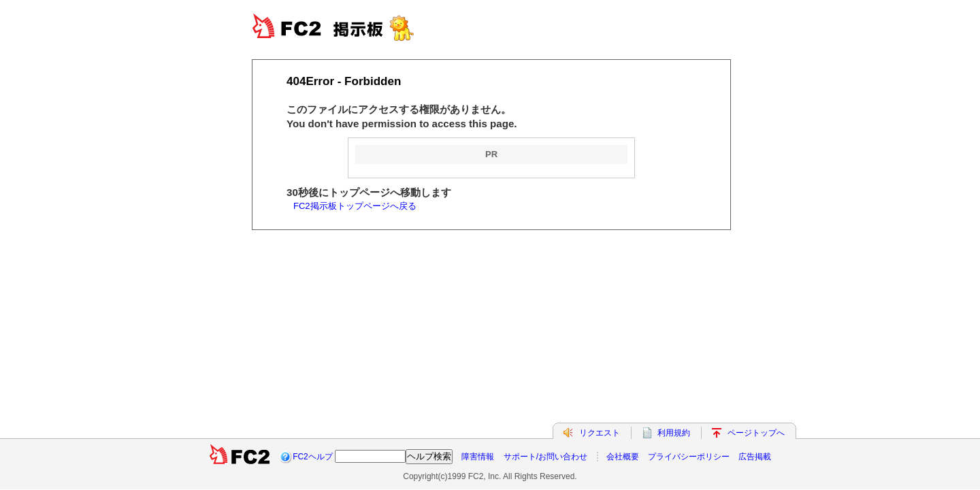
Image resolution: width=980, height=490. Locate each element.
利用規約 (674, 433)
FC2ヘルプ (313, 457)
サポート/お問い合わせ (545, 457)
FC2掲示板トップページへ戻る (355, 206)
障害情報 (478, 457)
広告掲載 (755, 457)
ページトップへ (756, 433)
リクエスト (600, 433)
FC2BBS (347, 27)
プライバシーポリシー (689, 457)
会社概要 (623, 457)
